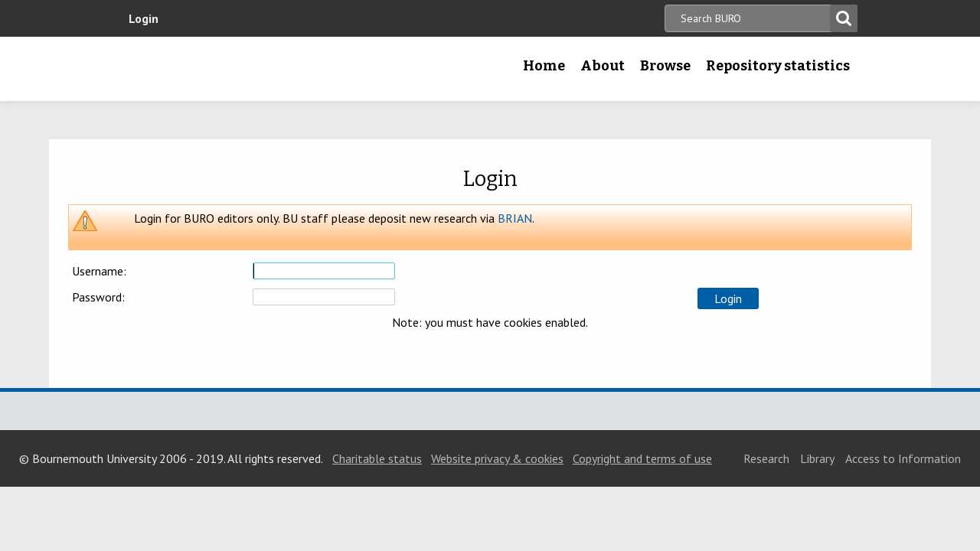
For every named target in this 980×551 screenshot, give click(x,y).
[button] (728, 298)
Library (817, 458)
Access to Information (903, 458)
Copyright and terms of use (642, 458)
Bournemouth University (218, 69)
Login (144, 18)
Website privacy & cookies (497, 458)
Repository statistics (778, 66)
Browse (665, 66)
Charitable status (377, 458)
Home (544, 66)
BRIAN (515, 218)
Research (766, 458)
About (603, 66)
